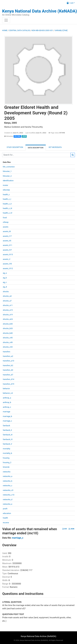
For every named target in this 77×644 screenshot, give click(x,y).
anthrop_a (7, 398)
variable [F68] (61, 30)
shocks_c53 (8, 347)
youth (5, 509)
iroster (5, 185)
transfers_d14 (9, 379)
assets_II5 (7, 241)
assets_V (7, 259)
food (5, 218)
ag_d (5, 287)
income (6, 523)
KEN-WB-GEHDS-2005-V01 (42, 30)
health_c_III (7, 208)
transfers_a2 (8, 356)
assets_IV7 (7, 250)
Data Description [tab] (36, 148)
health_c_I (7, 199)
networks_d (8, 499)
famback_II (7, 430)
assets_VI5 (7, 264)
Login (70, 3)
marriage (7, 412)
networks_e (8, 504)
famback (6, 426)
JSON (71, 529)
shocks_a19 (8, 315)
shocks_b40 (8, 333)
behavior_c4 (8, 393)
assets (6, 227)
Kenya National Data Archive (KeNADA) (40, 11)
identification (8, 181)
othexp (6, 222)
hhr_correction (9, 167)
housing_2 (7, 462)
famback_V (7, 444)
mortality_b (7, 453)
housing (6, 458)
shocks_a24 (8, 319)
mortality (7, 449)
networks (7, 472)
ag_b (5, 278)
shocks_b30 (8, 324)
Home (5, 30)
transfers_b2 (8, 365)
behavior (6, 389)
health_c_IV (8, 213)
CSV (65, 529)
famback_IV (8, 439)
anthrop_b (7, 402)
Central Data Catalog (19, 30)
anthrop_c (7, 407)
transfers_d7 (8, 375)
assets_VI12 (8, 268)
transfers (7, 352)
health (5, 518)
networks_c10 (9, 495)
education (7, 513)
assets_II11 (8, 245)
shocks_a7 (7, 301)
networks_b (8, 481)
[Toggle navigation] (6, 20)
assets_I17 (7, 236)
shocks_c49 (8, 342)
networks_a (8, 476)
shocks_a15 (8, 310)
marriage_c (7, 421)
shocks (6, 292)
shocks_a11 (8, 305)
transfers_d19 (9, 384)
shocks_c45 (8, 338)
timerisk (6, 467)
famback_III (8, 435)
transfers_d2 (8, 370)
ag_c (5, 282)
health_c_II (7, 204)
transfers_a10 (8, 361)
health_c (6, 195)
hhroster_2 (7, 176)
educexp (6, 190)
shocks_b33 (8, 328)
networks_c (8, 486)
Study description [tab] (15, 147)
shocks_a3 (7, 296)
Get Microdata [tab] (55, 147)
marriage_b (7, 416)
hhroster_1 (7, 171)
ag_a (5, 273)
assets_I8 (7, 231)
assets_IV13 (8, 254)
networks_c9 (8, 490)
